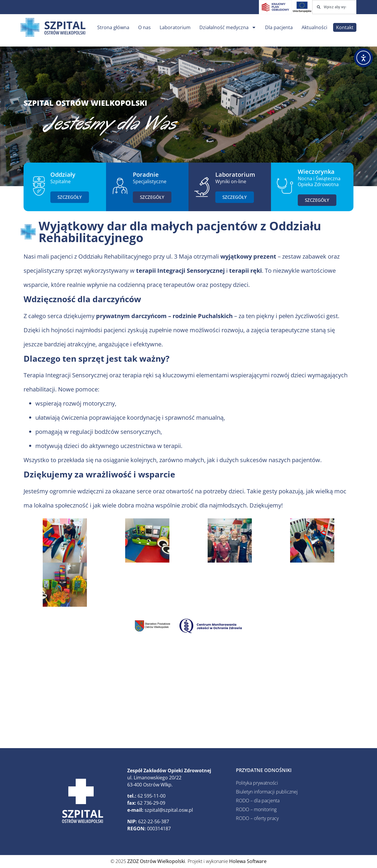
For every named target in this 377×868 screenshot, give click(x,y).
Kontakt (345, 27)
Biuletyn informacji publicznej (267, 792)
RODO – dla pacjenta (258, 801)
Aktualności (314, 27)
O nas (144, 27)
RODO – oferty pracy (257, 818)
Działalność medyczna (228, 27)
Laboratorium (175, 27)
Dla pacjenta (279, 27)
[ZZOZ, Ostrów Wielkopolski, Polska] (188, 694)
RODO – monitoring (256, 809)
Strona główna (113, 27)
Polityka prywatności (257, 783)
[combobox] (334, 7)
